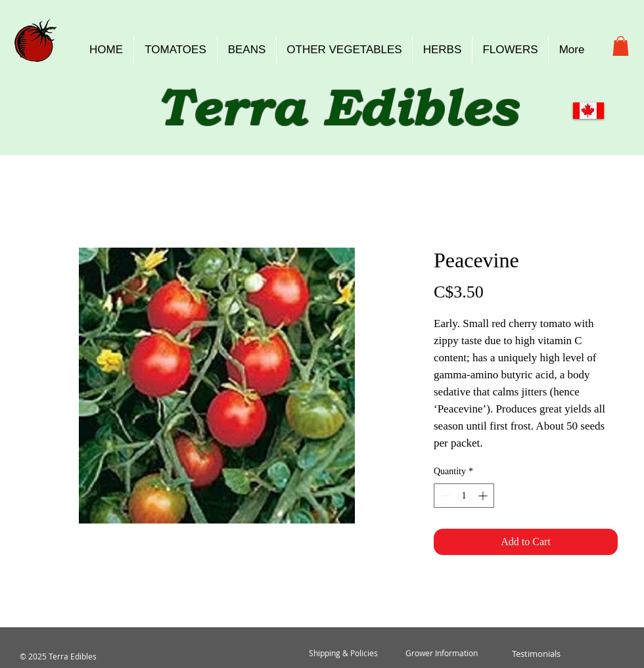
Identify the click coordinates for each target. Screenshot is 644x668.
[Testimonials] (536, 654)
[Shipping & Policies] (343, 654)
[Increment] (484, 496)
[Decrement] (444, 496)
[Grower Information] (442, 654)
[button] (621, 46)
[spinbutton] (464, 496)
